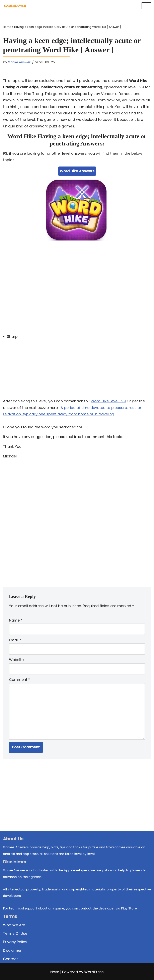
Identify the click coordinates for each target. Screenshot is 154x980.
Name (16, 620)
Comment (20, 680)
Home (7, 27)
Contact (10, 959)
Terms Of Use (15, 933)
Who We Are (14, 925)
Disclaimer (12, 950)
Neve (55, 972)
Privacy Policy (15, 942)
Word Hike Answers (77, 171)
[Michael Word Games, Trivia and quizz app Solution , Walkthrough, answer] (15, 6)
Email (15, 640)
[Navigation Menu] (146, 6)
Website (16, 660)
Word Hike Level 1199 (108, 401)
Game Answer (19, 62)
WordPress (94, 972)
